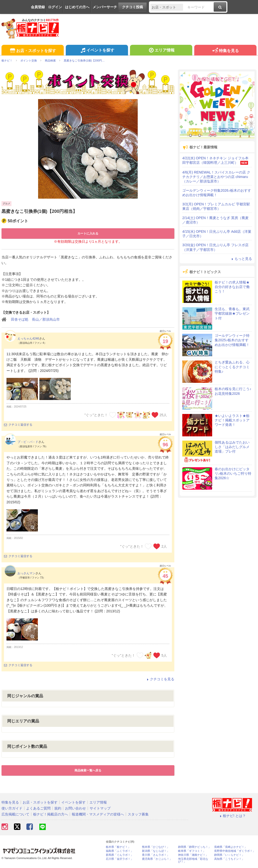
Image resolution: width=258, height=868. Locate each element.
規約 (58, 808)
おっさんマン (26, 573)
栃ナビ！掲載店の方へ (51, 814)
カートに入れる (88, 233)
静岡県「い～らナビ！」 (229, 855)
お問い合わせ (75, 808)
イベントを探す (97, 51)
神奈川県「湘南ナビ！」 (193, 855)
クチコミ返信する (18, 425)
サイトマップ (100, 808)
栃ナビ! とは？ (232, 816)
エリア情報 (161, 51)
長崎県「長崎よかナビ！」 (231, 847)
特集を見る (225, 51)
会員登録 (38, 7)
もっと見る (241, 259)
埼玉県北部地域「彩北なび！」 (193, 860)
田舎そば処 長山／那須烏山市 (35, 319)
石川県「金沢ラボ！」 (120, 859)
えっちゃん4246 (28, 339)
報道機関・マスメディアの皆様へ (98, 814)
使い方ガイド (12, 808)
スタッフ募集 (138, 814)
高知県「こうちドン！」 (229, 859)
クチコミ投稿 (132, 7)
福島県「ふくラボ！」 (120, 851)
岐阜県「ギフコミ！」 (192, 851)
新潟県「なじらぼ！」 (156, 851)
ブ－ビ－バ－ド (28, 442)
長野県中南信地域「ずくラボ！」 (235, 851)
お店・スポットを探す (32, 51)
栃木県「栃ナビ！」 (118, 847)
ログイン (55, 7)
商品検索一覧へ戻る (88, 770)
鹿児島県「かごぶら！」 (157, 859)
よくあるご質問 (38, 808)
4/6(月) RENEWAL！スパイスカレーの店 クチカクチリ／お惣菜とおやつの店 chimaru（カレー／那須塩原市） (216, 177)
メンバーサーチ (105, 7)
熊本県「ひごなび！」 (156, 847)
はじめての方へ (77, 7)
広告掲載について (15, 814)
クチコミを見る (160, 679)
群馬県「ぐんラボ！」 (120, 855)
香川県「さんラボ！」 (156, 855)
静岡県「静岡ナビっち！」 (194, 847)
